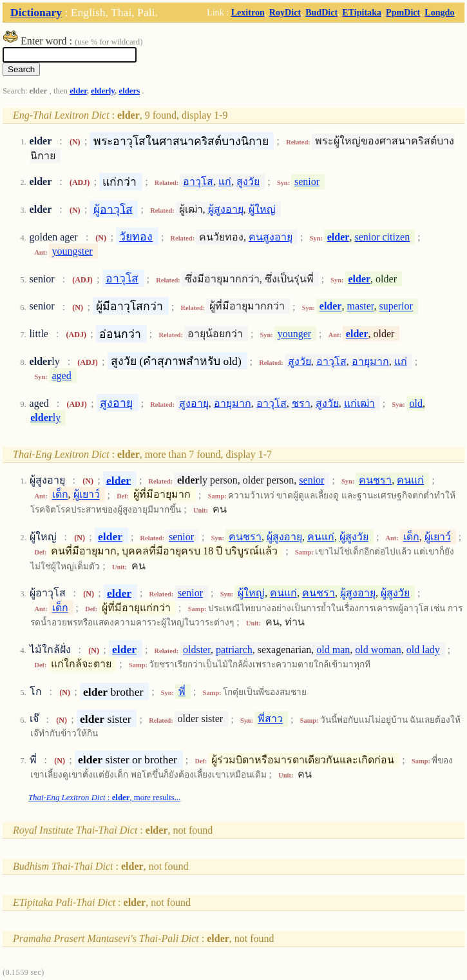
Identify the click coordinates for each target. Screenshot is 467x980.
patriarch (234, 650)
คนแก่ (410, 480)
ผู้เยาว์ (87, 495)
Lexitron (248, 12)
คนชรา (375, 480)
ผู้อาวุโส (113, 209)
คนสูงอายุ (271, 237)
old (416, 403)
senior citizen (382, 237)
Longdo (439, 12)
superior (396, 307)
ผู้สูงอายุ (226, 209)
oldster (197, 650)
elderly (103, 91)
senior (307, 181)
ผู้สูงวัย (354, 537)
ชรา (301, 403)
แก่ (225, 181)
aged (62, 376)
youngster (72, 251)
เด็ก (60, 495)
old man (333, 650)
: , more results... (104, 798)
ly (45, 417)
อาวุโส (198, 181)
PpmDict (403, 12)
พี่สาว (270, 719)
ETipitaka (362, 12)
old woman (378, 650)
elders (129, 91)
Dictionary (36, 12)
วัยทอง (136, 237)
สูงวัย (248, 181)
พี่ (182, 691)
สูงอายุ (116, 403)
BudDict (321, 12)
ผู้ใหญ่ (262, 209)
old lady (423, 650)
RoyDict (285, 12)
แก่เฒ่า (359, 403)
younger (294, 334)
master (360, 307)
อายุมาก (370, 361)
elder (78, 91)
